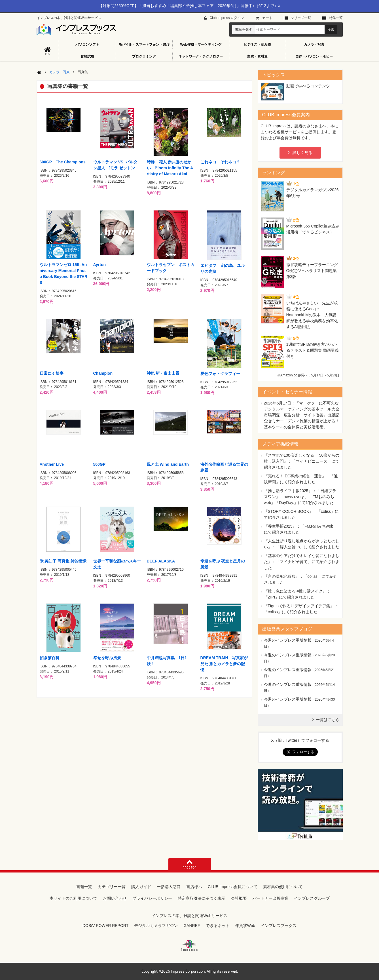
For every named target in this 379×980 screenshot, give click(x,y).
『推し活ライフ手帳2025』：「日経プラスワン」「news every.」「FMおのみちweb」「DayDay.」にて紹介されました (300, 497)
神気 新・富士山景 (163, 373)
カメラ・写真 (314, 45)
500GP (99, 464)
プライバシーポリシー (152, 898)
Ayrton (100, 265)
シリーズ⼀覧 (301, 18)
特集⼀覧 (336, 18)
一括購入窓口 (169, 887)
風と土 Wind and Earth (168, 464)
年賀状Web (245, 926)
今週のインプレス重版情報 (288, 640)
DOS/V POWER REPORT (105, 926)
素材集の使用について (283, 887)
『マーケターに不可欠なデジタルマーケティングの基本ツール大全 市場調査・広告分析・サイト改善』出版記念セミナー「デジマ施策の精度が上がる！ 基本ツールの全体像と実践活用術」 (302, 415)
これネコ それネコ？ (220, 162)
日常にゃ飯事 (52, 373)
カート (267, 18)
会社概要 (239, 898)
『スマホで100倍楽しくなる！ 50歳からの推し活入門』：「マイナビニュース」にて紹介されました (302, 461)
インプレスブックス (279, 926)
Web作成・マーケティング (201, 45)
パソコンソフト (87, 45)
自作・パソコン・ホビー (314, 56)
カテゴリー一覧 (112, 887)
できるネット (218, 926)
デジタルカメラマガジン (156, 926)
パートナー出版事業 (270, 898)
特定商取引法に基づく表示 (202, 898)
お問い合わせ (115, 898)
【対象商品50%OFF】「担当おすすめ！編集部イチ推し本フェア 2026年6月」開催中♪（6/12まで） (189, 6)
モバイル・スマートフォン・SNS (144, 45)
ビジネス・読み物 (257, 45)
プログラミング (144, 56)
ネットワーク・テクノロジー (201, 56)
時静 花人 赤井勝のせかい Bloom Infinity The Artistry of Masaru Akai (170, 168)
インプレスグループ (312, 898)
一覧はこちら (328, 720)
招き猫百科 (50, 658)
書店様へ (194, 887)
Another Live (52, 464)
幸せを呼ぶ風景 (107, 658)
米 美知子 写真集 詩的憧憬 (63, 561)
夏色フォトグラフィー (220, 374)
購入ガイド (141, 887)
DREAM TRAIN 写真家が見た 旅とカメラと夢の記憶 (224, 664)
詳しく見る (302, 153)
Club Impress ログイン (227, 18)
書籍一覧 (84, 887)
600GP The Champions (63, 162)
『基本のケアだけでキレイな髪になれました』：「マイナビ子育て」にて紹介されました (302, 562)
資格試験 (87, 56)
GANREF (192, 926)
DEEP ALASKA (161, 561)
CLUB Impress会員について (233, 887)
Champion (103, 373)
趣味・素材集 (257, 56)
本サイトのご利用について (73, 898)
